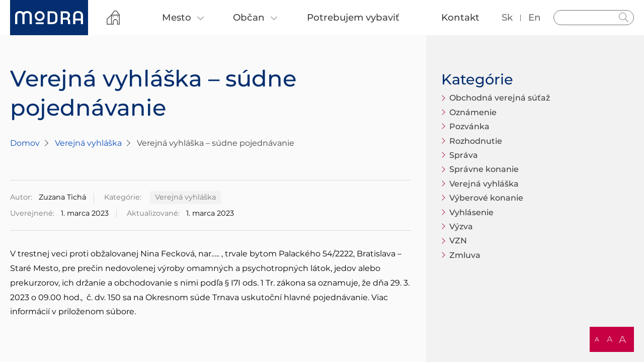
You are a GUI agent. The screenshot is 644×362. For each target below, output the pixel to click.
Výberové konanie (486, 198)
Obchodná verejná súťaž (500, 98)
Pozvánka (469, 126)
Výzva (461, 227)
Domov (25, 143)
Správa (464, 155)
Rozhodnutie (476, 141)
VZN (458, 241)
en (535, 17)
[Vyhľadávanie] (594, 18)
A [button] (597, 339)
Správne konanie (484, 169)
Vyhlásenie (471, 212)
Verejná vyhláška (88, 143)
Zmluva (465, 255)
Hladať (624, 18)
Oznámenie (473, 112)
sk (507, 17)
